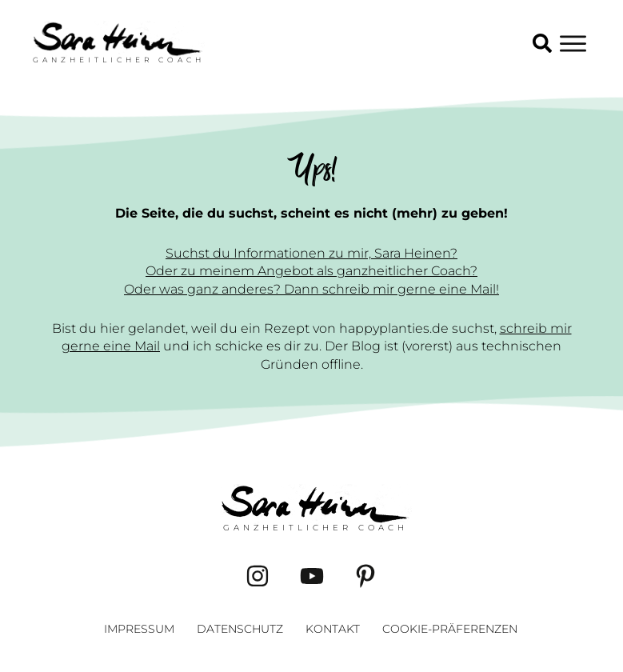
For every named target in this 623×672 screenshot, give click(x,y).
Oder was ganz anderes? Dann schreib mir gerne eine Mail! (311, 289)
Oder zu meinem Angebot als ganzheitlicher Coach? (311, 271)
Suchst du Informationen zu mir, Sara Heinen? (311, 253)
